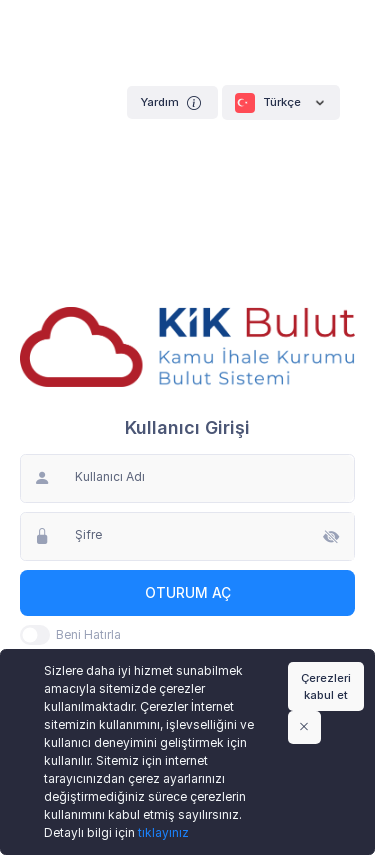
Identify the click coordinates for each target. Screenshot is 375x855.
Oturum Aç (188, 593)
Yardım (172, 102)
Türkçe (281, 103)
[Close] (304, 727)
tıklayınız (163, 832)
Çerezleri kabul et (326, 686)
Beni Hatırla (88, 634)
